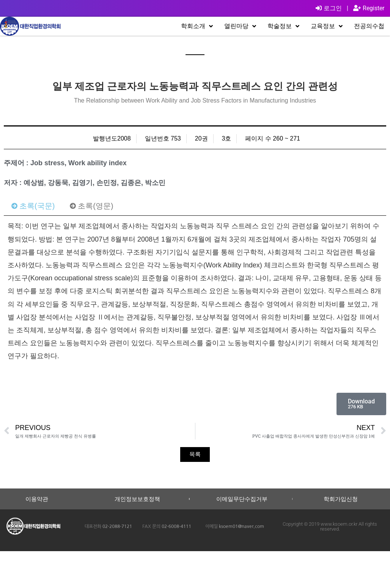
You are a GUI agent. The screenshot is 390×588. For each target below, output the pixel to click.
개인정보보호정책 (137, 499)
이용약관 (37, 499)
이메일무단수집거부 (242, 499)
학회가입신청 (341, 499)
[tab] (33, 206)
